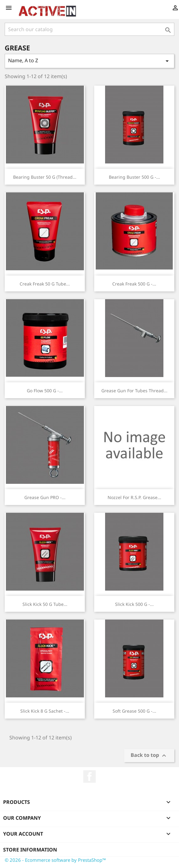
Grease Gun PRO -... (45, 497)
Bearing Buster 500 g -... (134, 177)
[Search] (89, 29)
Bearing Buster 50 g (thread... (45, 177)
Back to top (149, 756)
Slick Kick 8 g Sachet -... (45, 711)
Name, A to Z (89, 61)
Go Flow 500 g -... (45, 391)
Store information (30, 850)
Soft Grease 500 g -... (134, 711)
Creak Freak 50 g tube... (45, 284)
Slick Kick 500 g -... (134, 604)
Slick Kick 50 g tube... (45, 604)
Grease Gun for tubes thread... (134, 391)
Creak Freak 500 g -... (134, 284)
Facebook (89, 776)
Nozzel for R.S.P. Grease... (134, 497)
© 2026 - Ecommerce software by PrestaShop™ (55, 860)
